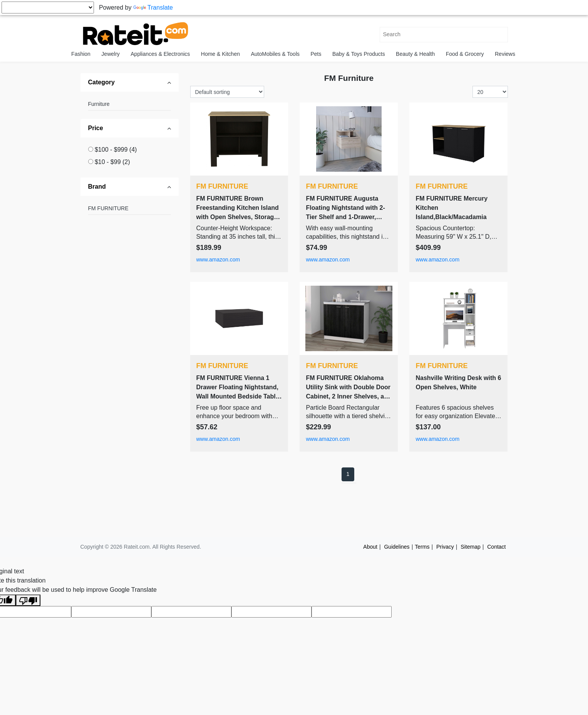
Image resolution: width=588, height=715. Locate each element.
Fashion (81, 54)
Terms (422, 547)
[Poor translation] (28, 600)
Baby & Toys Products (359, 54)
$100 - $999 (116, 150)
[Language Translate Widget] (48, 8)
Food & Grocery (465, 54)
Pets (316, 54)
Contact (496, 547)
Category (101, 82)
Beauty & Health (415, 54)
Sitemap (470, 547)
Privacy (445, 547)
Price (96, 128)
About (370, 547)
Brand (97, 187)
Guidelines (397, 547)
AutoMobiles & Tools (275, 54)
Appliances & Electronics (160, 54)
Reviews (505, 54)
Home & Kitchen (220, 54)
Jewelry (110, 54)
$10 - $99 (112, 162)
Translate (153, 8)
